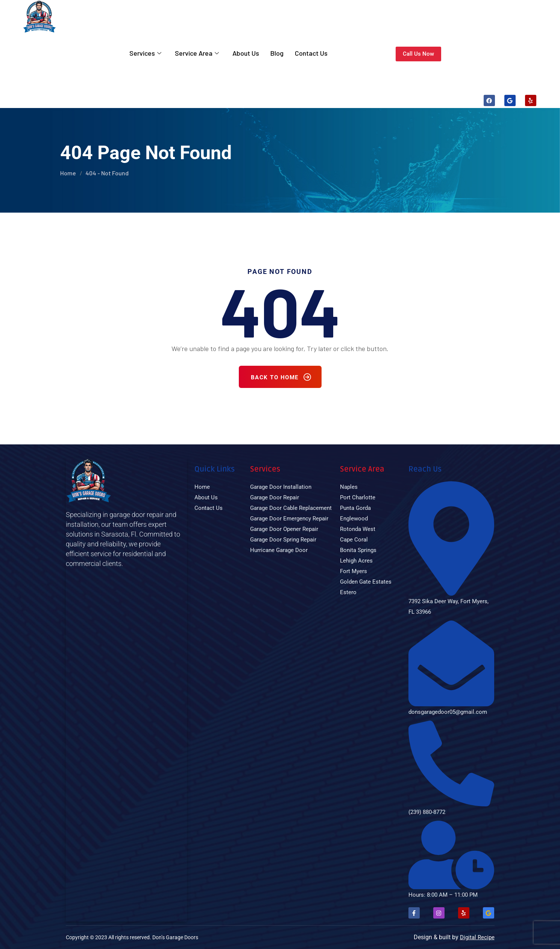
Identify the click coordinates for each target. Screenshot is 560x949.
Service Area (197, 54)
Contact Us (311, 54)
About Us (246, 54)
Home (68, 173)
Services (145, 54)
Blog (277, 54)
